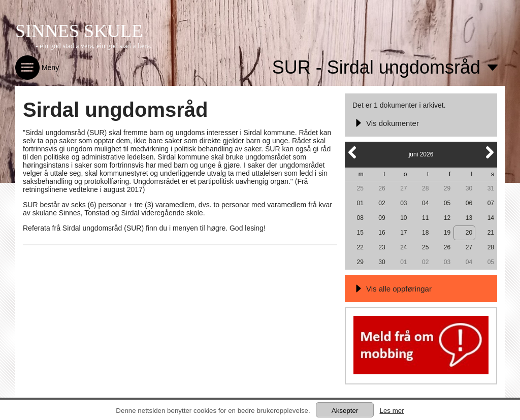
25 (360, 188)
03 (403, 203)
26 (382, 188)
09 (382, 218)
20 (469, 233)
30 (469, 188)
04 (425, 203)
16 (382, 233)
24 (403, 247)
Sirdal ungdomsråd (116, 110)
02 (382, 203)
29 (447, 188)
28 (425, 188)
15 (360, 233)
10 (403, 218)
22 (360, 247)
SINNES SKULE (79, 31)
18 (425, 233)
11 (425, 218)
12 (447, 218)
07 (491, 203)
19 (447, 233)
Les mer (392, 411)
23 (382, 247)
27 (403, 188)
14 (491, 218)
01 (360, 203)
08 (360, 218)
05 (447, 203)
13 (469, 218)
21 (491, 233)
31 (491, 188)
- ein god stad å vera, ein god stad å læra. (94, 46)
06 (469, 203)
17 (403, 233)
